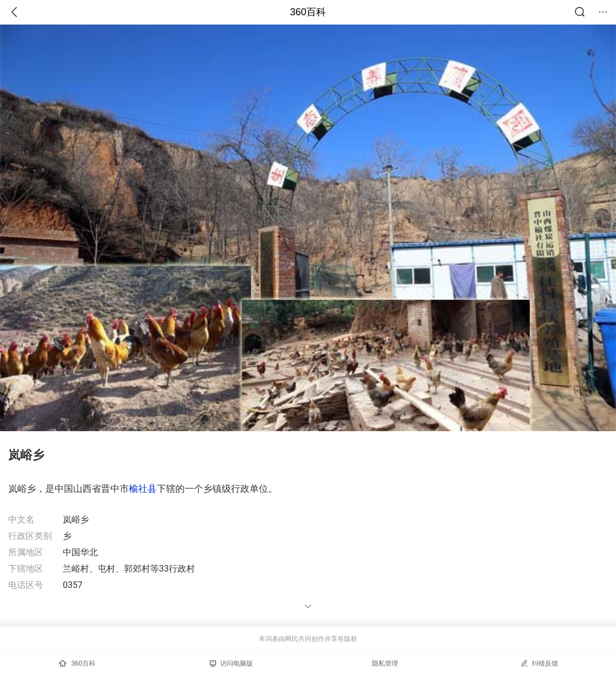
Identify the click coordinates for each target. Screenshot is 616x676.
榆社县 (143, 489)
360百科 (308, 12)
